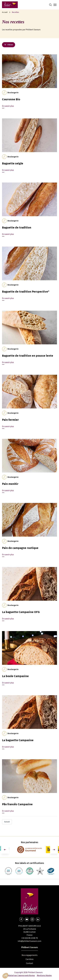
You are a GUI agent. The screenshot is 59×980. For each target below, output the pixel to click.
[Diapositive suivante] (54, 850)
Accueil (5, 12)
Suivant (7, 822)
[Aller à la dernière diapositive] (5, 850)
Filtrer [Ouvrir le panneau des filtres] (9, 45)
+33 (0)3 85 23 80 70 (29, 938)
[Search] (50, 5)
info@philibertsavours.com (29, 941)
